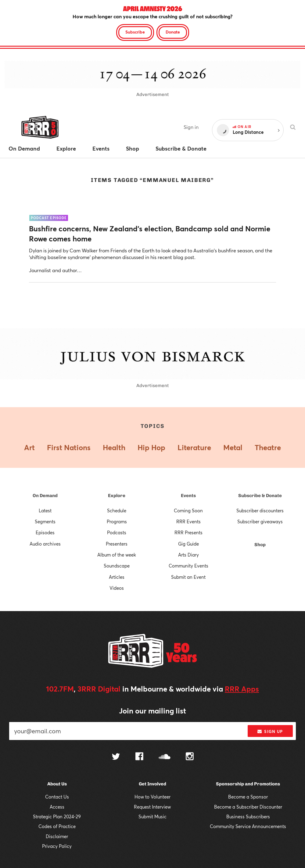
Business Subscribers (248, 816)
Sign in (191, 127)
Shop (260, 545)
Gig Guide (188, 544)
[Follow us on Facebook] (139, 757)
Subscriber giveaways (260, 521)
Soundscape (117, 566)
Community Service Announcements (248, 826)
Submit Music (152, 816)
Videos (117, 588)
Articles (117, 577)
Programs (117, 521)
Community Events (188, 566)
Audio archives (45, 544)
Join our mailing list (152, 711)
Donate (173, 32)
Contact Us (57, 797)
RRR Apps (242, 689)
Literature (194, 447)
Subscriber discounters (260, 510)
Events (188, 496)
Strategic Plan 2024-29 (57, 816)
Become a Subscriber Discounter (248, 807)
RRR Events (188, 521)
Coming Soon (188, 510)
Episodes (45, 532)
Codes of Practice (57, 826)
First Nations (69, 447)
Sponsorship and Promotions (248, 784)
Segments (45, 521)
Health (114, 447)
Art (29, 447)
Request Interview (152, 807)
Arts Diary (188, 555)
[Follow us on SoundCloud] (165, 757)
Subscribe (135, 32)
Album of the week (117, 555)
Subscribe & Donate (260, 496)
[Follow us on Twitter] (116, 757)
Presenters (117, 544)
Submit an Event (188, 577)
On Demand (45, 496)
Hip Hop (151, 447)
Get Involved (152, 784)
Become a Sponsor (248, 797)
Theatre (268, 447)
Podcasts (117, 532)
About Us (57, 784)
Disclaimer (57, 836)
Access (57, 807)
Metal (233, 447)
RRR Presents (188, 532)
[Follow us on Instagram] (190, 757)
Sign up (270, 731)
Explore (117, 496)
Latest (45, 510)
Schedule (117, 510)
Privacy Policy (57, 846)
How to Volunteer (152, 797)
